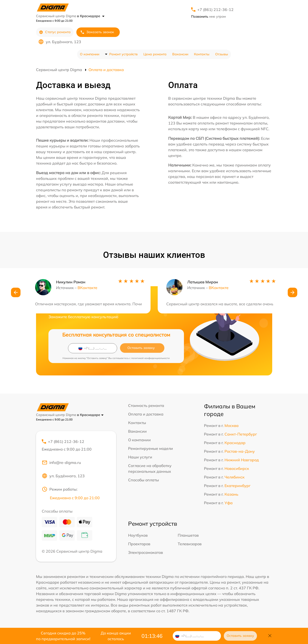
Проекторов (139, 544)
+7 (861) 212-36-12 (215, 10)
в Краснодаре (91, 16)
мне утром (208, 16)
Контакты (202, 54)
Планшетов (188, 535)
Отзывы (222, 54)
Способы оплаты (144, 480)
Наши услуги (140, 457)
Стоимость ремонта (146, 405)
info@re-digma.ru (61, 462)
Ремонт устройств (123, 54)
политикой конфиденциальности (150, 358)
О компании (90, 54)
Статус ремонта (55, 32)
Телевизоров (190, 544)
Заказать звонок (97, 32)
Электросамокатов (146, 552)
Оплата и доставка (146, 414)
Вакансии (180, 54)
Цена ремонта (155, 54)
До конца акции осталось (116, 636)
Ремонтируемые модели (151, 448)
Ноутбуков (138, 535)
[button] (16, 292)
